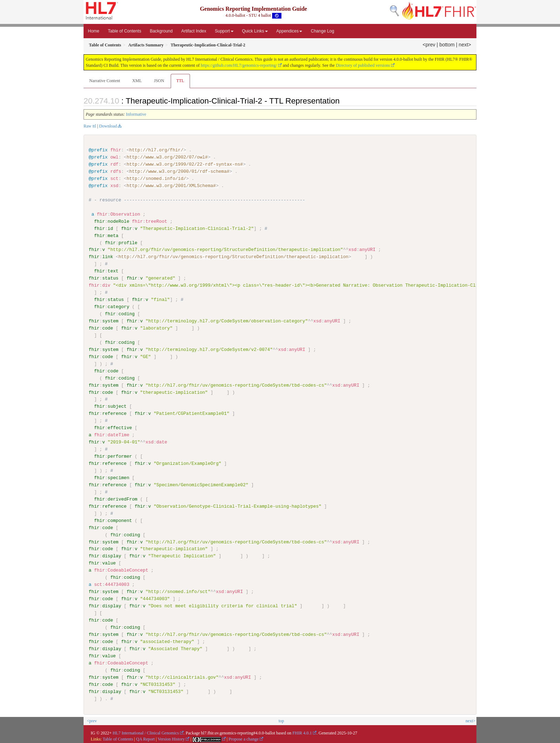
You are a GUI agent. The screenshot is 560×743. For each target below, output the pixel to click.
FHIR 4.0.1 (302, 733)
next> (465, 45)
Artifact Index (194, 31)
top (281, 721)
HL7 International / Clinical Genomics (146, 733)
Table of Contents (124, 31)
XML (137, 81)
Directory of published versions (363, 65)
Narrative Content (105, 81)
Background (161, 31)
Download (108, 126)
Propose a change (244, 739)
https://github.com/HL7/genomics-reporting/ (239, 65)
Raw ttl (90, 126)
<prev (429, 45)
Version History (171, 739)
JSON (159, 81)
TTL (180, 81)
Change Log (322, 31)
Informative (136, 114)
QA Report (145, 739)
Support (224, 31)
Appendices (289, 31)
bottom (447, 45)
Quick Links (255, 31)
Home (94, 31)
